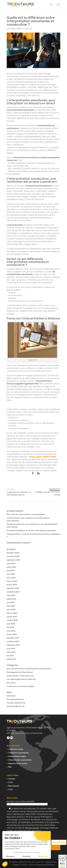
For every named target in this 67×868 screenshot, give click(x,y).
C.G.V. (11, 790)
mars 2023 (11, 610)
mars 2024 (11, 578)
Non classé (11, 683)
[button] (5, 864)
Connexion (11, 696)
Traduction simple (16, 749)
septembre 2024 (13, 560)
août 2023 (11, 595)
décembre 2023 (13, 588)
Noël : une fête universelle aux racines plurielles (26, 514)
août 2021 (11, 649)
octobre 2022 (12, 620)
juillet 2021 (11, 652)
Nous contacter (59, 842)
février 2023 (12, 613)
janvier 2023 (12, 617)
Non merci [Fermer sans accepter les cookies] (10, 856)
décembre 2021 (13, 638)
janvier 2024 (12, 585)
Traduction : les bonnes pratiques (20, 686)
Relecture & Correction (18, 764)
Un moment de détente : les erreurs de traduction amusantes (31, 531)
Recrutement (14, 786)
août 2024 (11, 564)
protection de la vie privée (29, 831)
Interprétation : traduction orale (20, 676)
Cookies (10, 831)
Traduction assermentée (18, 753)
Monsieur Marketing (46, 865)
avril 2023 (11, 606)
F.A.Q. (11, 782)
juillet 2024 (11, 567)
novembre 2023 (13, 592)
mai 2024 (11, 571)
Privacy (24, 865)
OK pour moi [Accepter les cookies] (43, 856)
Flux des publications (15, 699)
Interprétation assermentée (20, 760)
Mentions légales (32, 828)
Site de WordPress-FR (16, 706)
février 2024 (12, 581)
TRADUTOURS (15, 29)
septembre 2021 (13, 645)
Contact (12, 779)
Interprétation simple (17, 756)
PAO (10, 767)
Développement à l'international (20, 672)
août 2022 (11, 624)
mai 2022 (10, 627)
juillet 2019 (11, 659)
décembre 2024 (13, 553)
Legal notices (51, 862)
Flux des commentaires (16, 703)
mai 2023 (10, 603)
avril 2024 (11, 574)
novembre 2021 (13, 642)
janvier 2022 (12, 635)
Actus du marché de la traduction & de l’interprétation (29, 669)
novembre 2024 (13, 556)
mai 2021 (10, 656)
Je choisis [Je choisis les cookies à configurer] (27, 856)
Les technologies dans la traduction (21, 679)
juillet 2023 (11, 599)
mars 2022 (11, 631)
